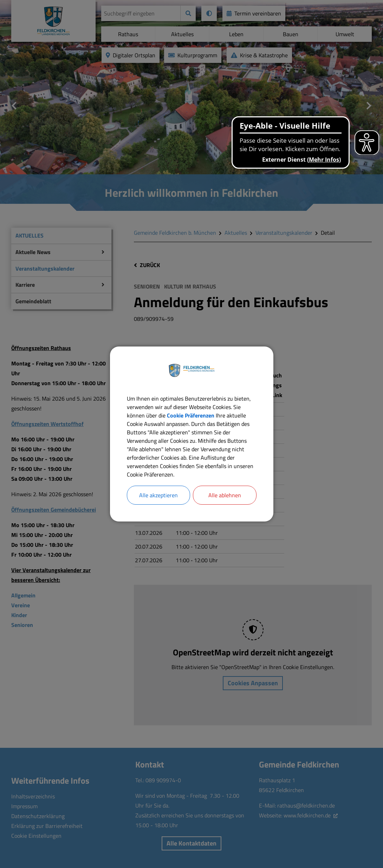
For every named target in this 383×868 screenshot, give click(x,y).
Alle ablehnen (225, 495)
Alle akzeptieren (158, 495)
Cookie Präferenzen (191, 415)
